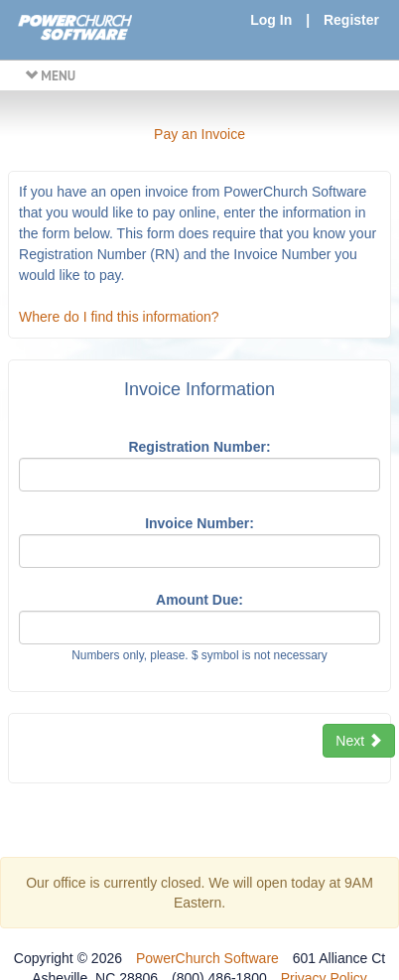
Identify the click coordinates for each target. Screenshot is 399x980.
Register (351, 20)
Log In (271, 20)
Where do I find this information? (119, 317)
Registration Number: (199, 447)
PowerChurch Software (207, 958)
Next (359, 741)
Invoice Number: (199, 523)
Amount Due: (199, 600)
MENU (50, 75)
